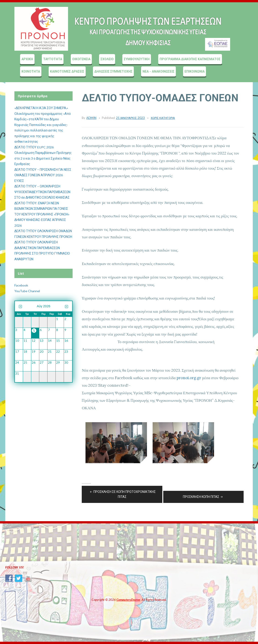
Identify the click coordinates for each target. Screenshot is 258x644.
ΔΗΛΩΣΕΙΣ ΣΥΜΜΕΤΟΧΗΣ (113, 71)
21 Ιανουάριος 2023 (130, 118)
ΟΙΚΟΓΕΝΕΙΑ (81, 59)
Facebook (21, 285)
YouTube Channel (27, 291)
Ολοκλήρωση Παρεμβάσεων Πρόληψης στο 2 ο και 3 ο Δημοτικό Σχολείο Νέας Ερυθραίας (43, 158)
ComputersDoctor (128, 600)
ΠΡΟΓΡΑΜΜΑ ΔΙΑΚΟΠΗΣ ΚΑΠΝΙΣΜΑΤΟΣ (190, 59)
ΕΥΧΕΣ (19, 181)
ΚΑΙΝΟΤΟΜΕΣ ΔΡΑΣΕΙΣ (67, 71)
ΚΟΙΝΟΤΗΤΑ (31, 71)
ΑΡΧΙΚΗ (27, 59)
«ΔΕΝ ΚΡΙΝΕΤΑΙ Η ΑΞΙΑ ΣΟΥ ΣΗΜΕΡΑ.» (41, 108)
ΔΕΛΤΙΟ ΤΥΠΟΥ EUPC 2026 (34, 147)
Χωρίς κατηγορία (163, 118)
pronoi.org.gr (189, 378)
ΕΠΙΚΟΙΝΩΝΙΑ (195, 71)
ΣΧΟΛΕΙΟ (107, 59)
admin (91, 118)
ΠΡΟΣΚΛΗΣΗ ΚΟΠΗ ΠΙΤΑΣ (203, 497)
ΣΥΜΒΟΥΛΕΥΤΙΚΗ (137, 59)
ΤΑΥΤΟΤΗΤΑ (53, 59)
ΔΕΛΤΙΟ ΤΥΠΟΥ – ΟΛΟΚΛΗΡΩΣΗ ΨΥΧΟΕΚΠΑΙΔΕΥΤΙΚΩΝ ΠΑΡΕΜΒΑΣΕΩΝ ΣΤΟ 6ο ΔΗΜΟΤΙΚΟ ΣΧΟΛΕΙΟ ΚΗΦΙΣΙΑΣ (42, 192)
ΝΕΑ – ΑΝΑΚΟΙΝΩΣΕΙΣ (158, 71)
